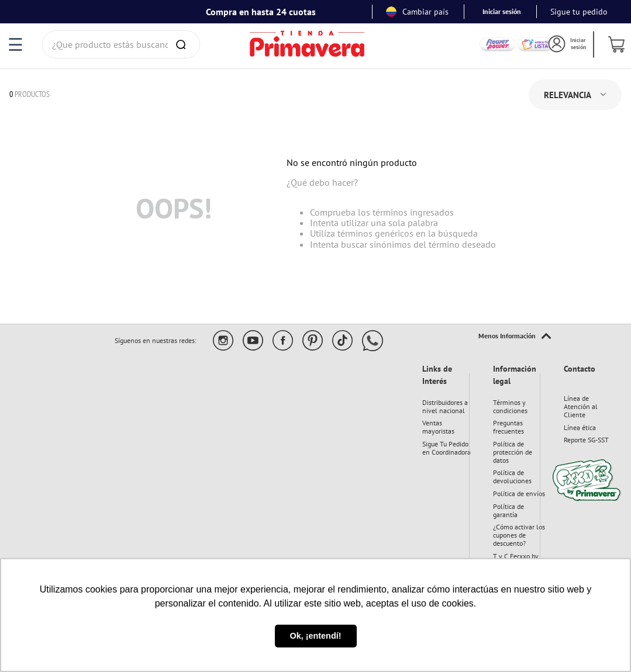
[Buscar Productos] (183, 44)
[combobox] (121, 44)
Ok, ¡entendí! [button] (316, 636)
